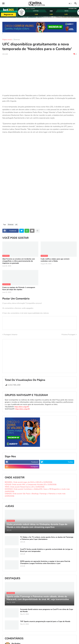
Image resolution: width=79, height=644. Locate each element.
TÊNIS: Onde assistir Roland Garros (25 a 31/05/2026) (25, 487)
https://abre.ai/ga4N (22, 409)
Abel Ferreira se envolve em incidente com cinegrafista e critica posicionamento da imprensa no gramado (19, 261)
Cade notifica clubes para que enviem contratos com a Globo (55, 260)
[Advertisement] (39, 75)
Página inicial (7, 40)
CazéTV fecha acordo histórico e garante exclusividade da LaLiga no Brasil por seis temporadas (46, 550)
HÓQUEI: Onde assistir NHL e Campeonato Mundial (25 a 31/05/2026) (31, 484)
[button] (3, 4)
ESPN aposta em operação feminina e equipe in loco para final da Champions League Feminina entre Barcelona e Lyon (45, 562)
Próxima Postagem (68, 335)
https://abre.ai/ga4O (22, 407)
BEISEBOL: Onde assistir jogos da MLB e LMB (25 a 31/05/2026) (28, 482)
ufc (16, 225)
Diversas (17, 40)
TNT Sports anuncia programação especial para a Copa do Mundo (45, 621)
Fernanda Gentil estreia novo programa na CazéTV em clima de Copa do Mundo (47, 610)
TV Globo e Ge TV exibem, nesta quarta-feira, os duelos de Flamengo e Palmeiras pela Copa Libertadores (47, 538)
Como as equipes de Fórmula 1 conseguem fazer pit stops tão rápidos (19, 289)
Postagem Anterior (11, 335)
